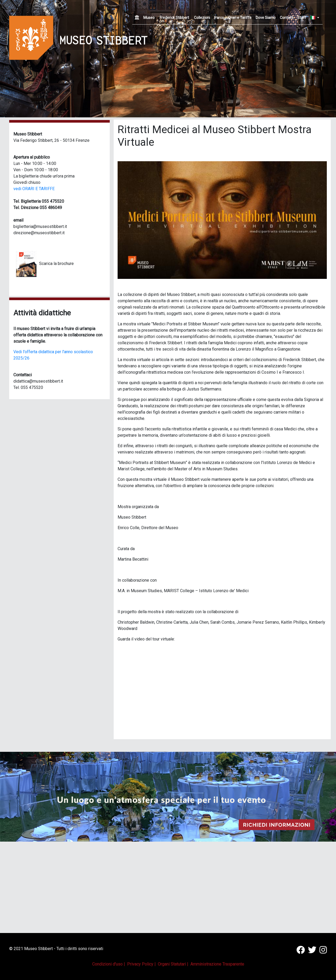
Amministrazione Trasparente (217, 964)
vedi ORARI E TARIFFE (34, 189)
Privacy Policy (140, 964)
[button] (311, 59)
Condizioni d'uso (107, 964)
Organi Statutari (172, 964)
